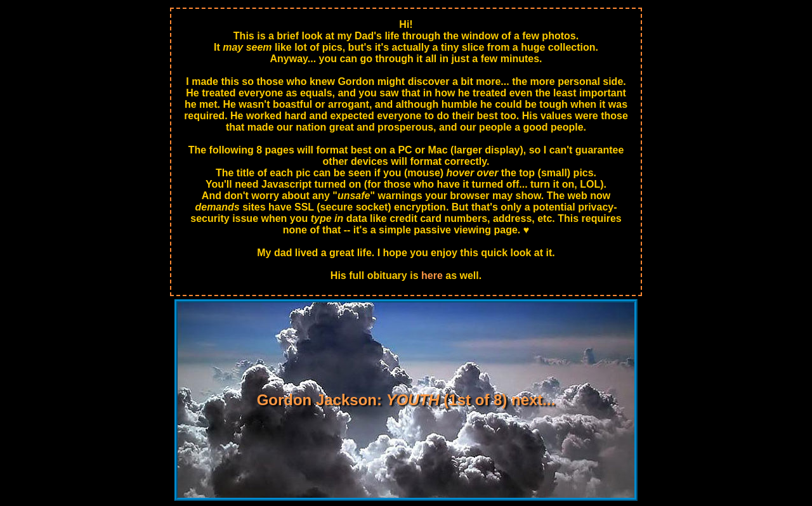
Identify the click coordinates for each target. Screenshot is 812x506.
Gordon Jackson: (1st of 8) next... (406, 400)
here (432, 276)
